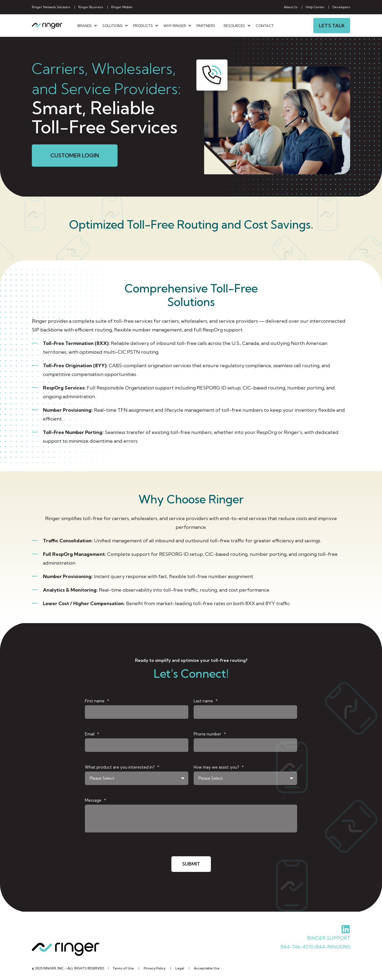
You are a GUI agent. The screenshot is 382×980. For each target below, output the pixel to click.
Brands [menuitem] (85, 25)
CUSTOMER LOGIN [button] (75, 155)
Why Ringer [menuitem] (175, 25)
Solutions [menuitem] (112, 25)
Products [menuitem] (143, 25)
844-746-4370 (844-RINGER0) (315, 946)
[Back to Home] (47, 26)
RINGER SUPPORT (329, 938)
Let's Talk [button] (332, 25)
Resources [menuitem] (234, 25)
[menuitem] (51, 7)
